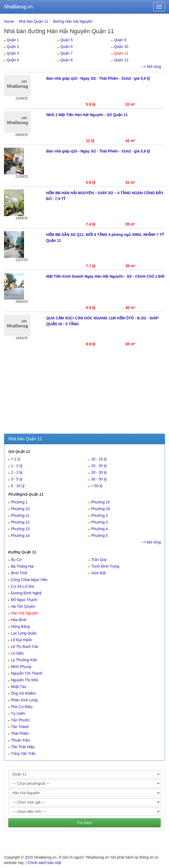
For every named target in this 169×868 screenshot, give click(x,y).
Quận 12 (121, 60)
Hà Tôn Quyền (23, 606)
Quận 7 (66, 53)
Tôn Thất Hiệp (23, 747)
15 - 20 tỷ (99, 466)
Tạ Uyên (18, 713)
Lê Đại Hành (21, 640)
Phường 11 (20, 515)
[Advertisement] (84, 393)
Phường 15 (100, 502)
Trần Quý (99, 560)
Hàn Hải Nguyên (25, 613)
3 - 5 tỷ (17, 479)
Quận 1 (13, 40)
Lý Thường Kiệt (24, 660)
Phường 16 (100, 509)
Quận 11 (121, 53)
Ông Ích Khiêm (23, 693)
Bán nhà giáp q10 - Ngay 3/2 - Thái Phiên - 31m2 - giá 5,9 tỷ (98, 78)
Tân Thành (20, 727)
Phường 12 (20, 522)
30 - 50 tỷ (99, 479)
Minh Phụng (21, 667)
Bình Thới (19, 573)
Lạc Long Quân (24, 633)
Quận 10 (121, 47)
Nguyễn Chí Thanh (27, 673)
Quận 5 (66, 40)
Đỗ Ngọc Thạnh (24, 600)
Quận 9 (120, 40)
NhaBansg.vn (18, 7)
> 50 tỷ (97, 486)
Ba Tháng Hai (22, 566)
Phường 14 (20, 536)
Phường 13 (20, 529)
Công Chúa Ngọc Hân (29, 580)
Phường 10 (20, 509)
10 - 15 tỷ (99, 459)
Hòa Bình (19, 620)
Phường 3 (99, 522)
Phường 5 (99, 536)
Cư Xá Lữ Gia (22, 586)
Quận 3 (13, 53)
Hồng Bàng (20, 626)
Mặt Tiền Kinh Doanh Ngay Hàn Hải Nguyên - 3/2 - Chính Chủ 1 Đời (105, 276)
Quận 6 (66, 47)
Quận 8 (66, 60)
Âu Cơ (16, 560)
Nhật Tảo (19, 687)
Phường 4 (99, 529)
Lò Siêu (17, 653)
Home (9, 21)
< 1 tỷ (16, 459)
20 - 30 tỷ (99, 472)
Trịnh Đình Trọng (105, 566)
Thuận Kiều (21, 740)
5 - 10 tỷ (18, 486)
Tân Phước (20, 720)
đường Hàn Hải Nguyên (73, 21)
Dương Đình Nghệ (26, 593)
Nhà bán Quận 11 (33, 21)
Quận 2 (13, 47)
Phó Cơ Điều (22, 707)
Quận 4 (13, 60)
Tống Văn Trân (23, 754)
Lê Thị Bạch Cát (24, 647)
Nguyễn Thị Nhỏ (25, 680)
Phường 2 (99, 515)
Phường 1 (19, 502)
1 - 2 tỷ (17, 466)
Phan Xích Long (24, 700)
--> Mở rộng (151, 67)
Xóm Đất (98, 573)
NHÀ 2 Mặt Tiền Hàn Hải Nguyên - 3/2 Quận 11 (87, 115)
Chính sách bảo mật (44, 863)
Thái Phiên (20, 733)
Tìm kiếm (84, 823)
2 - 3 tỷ (17, 472)
